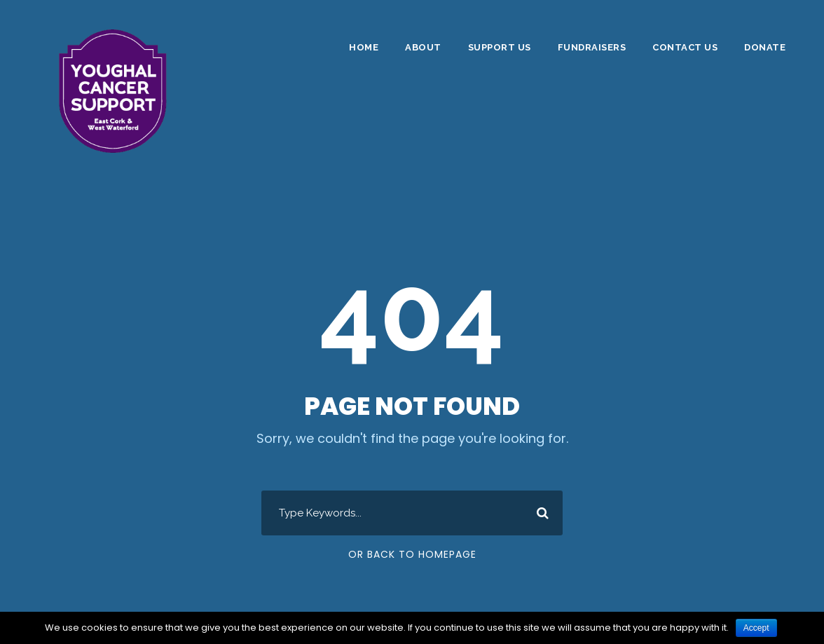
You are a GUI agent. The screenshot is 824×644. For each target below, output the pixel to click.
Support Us (500, 47)
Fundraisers (592, 47)
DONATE (765, 47)
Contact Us (685, 47)
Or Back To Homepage (412, 554)
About (423, 47)
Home (364, 47)
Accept (756, 628)
